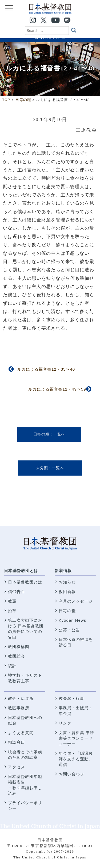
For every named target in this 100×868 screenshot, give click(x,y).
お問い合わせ (71, 774)
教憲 (12, 601)
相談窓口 (17, 742)
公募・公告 (69, 630)
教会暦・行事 (71, 698)
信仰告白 (17, 592)
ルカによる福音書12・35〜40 (46, 369)
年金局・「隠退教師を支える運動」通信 (76, 759)
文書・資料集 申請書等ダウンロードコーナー (76, 738)
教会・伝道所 (21, 698)
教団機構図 (19, 647)
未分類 (42, 468)
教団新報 (67, 592)
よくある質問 (21, 733)
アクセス (17, 767)
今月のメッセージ (76, 601)
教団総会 (17, 656)
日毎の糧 (41, 434)
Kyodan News (73, 620)
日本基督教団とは (21, 571)
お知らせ (67, 582)
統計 (12, 666)
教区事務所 (19, 708)
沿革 (12, 611)
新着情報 (63, 571)
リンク (65, 723)
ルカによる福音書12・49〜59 (57, 389)
